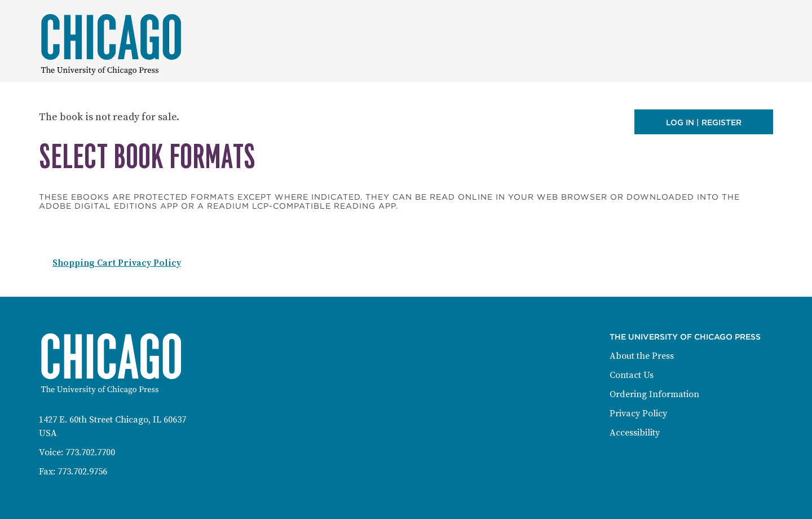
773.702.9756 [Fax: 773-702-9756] (82, 472)
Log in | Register (704, 122)
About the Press (642, 356)
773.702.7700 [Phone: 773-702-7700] (90, 452)
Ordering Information (654, 394)
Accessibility (635, 433)
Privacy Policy (638, 414)
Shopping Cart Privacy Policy (117, 263)
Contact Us (632, 375)
